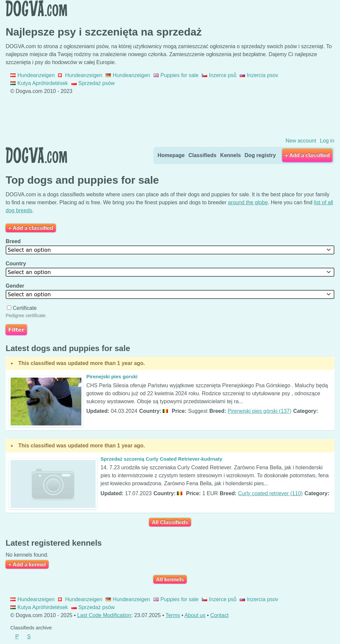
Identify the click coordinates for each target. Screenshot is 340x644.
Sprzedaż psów (93, 83)
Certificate (23, 308)
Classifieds (202, 155)
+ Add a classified (307, 155)
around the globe (248, 202)
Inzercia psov (259, 75)
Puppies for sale (176, 75)
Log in (327, 141)
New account (301, 141)
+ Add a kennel (27, 564)
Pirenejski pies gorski (112, 376)
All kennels (170, 579)
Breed (14, 241)
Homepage (171, 155)
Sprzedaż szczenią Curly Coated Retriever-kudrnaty (162, 459)
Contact (219, 615)
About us (195, 615)
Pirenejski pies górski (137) (260, 411)
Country (17, 264)
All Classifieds (170, 522)
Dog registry (260, 155)
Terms (173, 615)
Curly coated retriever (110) (270, 493)
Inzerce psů (219, 75)
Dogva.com (36, 8)
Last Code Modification (104, 615)
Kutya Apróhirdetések (39, 83)
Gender (16, 286)
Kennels (230, 155)
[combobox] (170, 250)
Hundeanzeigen (33, 75)
